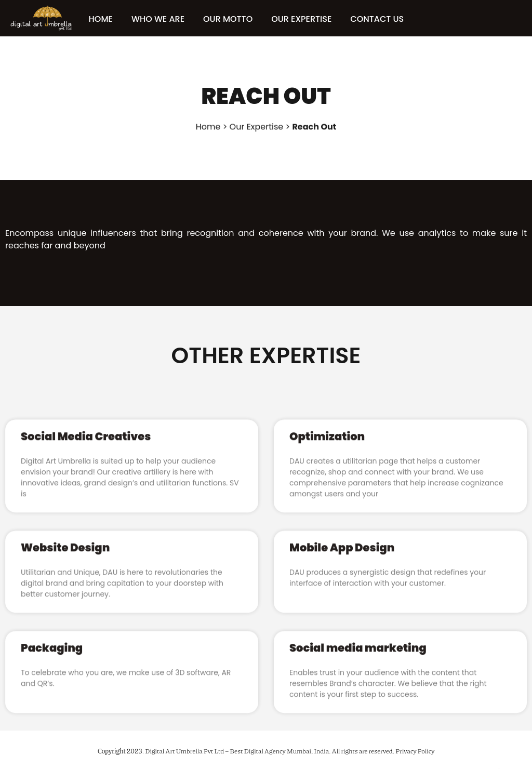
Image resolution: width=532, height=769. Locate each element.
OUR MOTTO (238, 19)
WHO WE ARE (168, 19)
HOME (111, 19)
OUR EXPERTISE (312, 19)
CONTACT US (388, 19)
